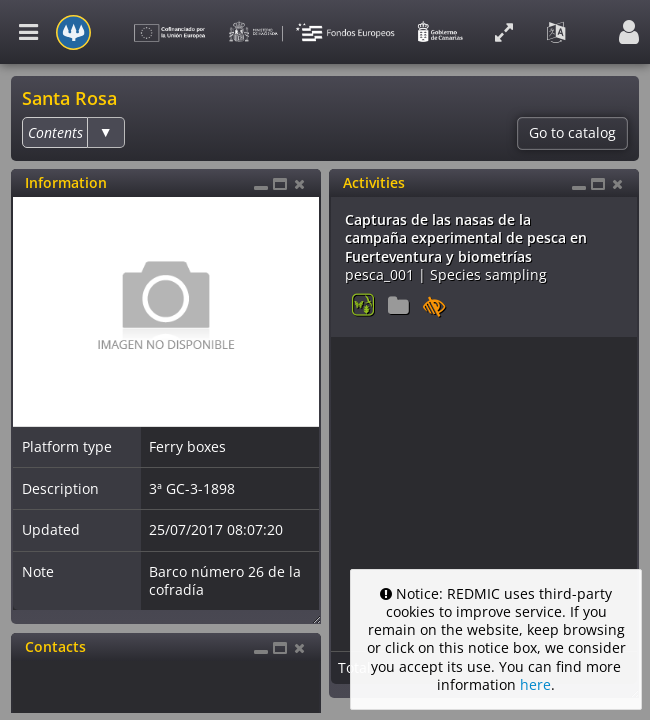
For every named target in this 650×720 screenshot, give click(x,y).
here (535, 684)
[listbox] (73, 132)
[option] (55, 132)
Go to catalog (572, 133)
